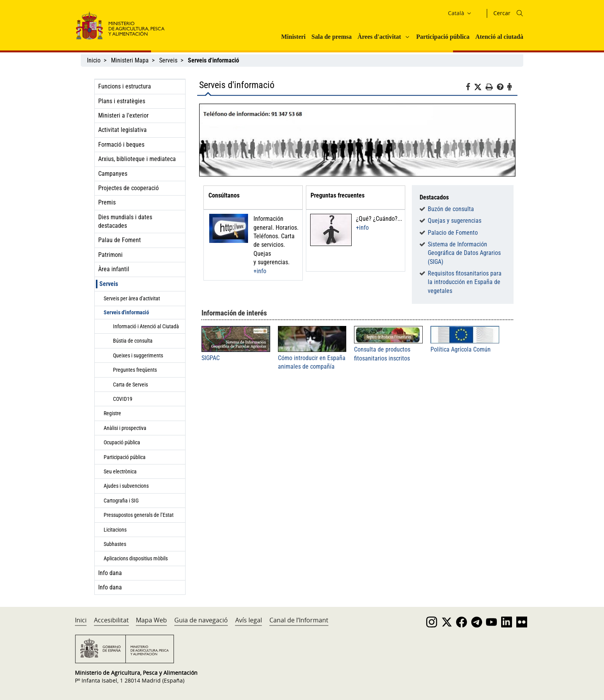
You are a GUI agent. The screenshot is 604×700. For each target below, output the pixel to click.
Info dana (110, 573)
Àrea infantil (114, 269)
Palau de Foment (120, 240)
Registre (112, 413)
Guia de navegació (201, 620)
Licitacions (115, 530)
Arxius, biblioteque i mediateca (137, 159)
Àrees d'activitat (379, 37)
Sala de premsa (332, 37)
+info (260, 271)
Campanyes (113, 174)
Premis (107, 202)
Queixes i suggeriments (138, 355)
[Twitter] (480, 87)
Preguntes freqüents (135, 370)
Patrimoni (110, 255)
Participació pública (443, 37)
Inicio (94, 60)
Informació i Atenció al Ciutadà (146, 326)
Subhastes (115, 544)
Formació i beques (121, 145)
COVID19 (123, 399)
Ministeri (293, 37)
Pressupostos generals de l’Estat (139, 515)
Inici (81, 620)
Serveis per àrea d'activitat (132, 298)
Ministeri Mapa (130, 60)
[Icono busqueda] (520, 13)
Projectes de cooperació (128, 188)
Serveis (168, 60)
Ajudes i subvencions (126, 486)
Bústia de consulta (133, 341)
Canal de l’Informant (299, 620)
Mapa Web (151, 620)
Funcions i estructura (125, 86)
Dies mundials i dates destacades (125, 221)
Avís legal (249, 620)
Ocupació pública (122, 442)
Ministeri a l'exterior (123, 115)
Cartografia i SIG (121, 501)
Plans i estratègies (122, 101)
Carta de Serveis (130, 385)
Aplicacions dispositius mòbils (136, 558)
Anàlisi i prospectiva (125, 428)
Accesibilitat (111, 620)
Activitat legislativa (122, 130)
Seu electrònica (120, 471)
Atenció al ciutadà (499, 37)
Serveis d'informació (126, 312)
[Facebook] (470, 88)
